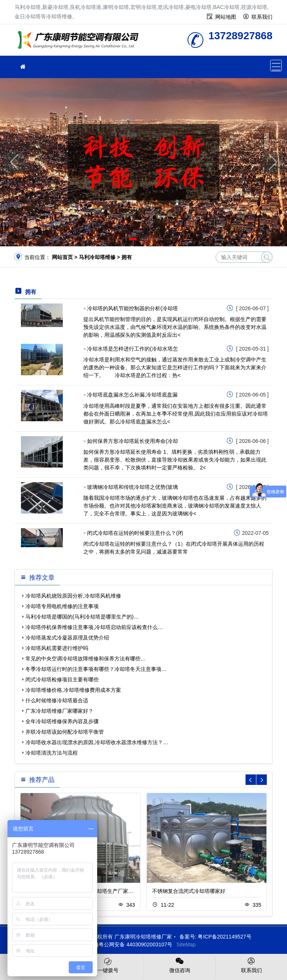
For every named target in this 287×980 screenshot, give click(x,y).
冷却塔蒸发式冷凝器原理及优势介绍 (67, 638)
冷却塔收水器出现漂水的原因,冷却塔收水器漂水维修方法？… (97, 742)
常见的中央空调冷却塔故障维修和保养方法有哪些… (86, 659)
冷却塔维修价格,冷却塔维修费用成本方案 (73, 690)
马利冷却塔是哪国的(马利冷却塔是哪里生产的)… (82, 617)
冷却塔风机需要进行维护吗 (57, 648)
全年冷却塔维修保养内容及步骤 (62, 721)
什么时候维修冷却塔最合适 (57, 700)
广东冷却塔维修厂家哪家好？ (59, 711)
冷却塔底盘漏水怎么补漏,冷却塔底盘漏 (132, 395)
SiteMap (186, 944)
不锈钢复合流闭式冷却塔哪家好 (189, 891)
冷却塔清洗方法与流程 (52, 753)
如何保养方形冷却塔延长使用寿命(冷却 (132, 441)
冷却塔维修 (80, 42)
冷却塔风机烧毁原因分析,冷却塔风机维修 (73, 596)
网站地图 (226, 17)
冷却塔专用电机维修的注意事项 (62, 606)
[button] (133, 239)
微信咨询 (180, 965)
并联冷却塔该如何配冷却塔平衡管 (65, 732)
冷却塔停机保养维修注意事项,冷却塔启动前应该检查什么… (94, 627)
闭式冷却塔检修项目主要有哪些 (62, 679)
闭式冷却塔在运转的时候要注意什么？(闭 (135, 533)
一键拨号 (108, 965)
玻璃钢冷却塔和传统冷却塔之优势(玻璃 (132, 487)
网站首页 (62, 257)
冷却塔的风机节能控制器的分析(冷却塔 (132, 308)
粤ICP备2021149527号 (224, 937)
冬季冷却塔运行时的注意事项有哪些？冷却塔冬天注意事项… (96, 669)
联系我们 (262, 17)
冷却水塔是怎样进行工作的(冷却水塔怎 (132, 349)
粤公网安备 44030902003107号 (132, 944)
